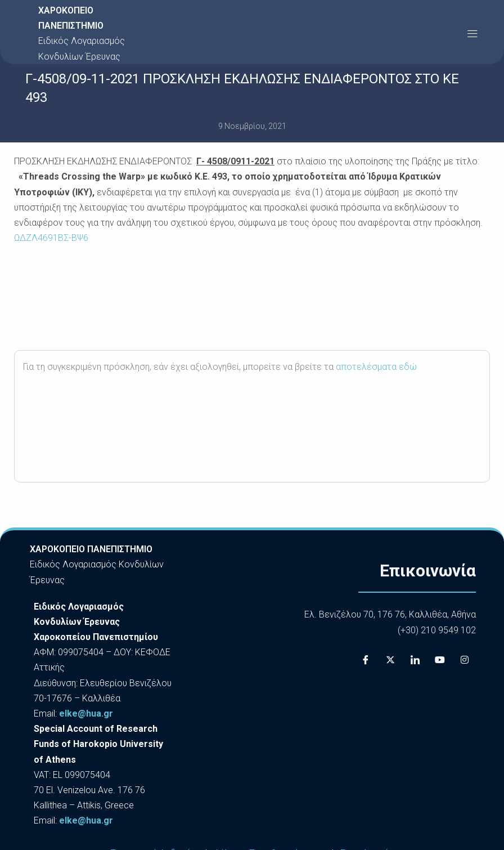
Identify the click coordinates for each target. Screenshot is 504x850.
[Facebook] (366, 660)
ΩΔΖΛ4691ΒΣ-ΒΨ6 (51, 238)
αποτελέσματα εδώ (376, 367)
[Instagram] (465, 660)
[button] (472, 33)
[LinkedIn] (415, 660)
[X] (390, 660)
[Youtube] (440, 660)
